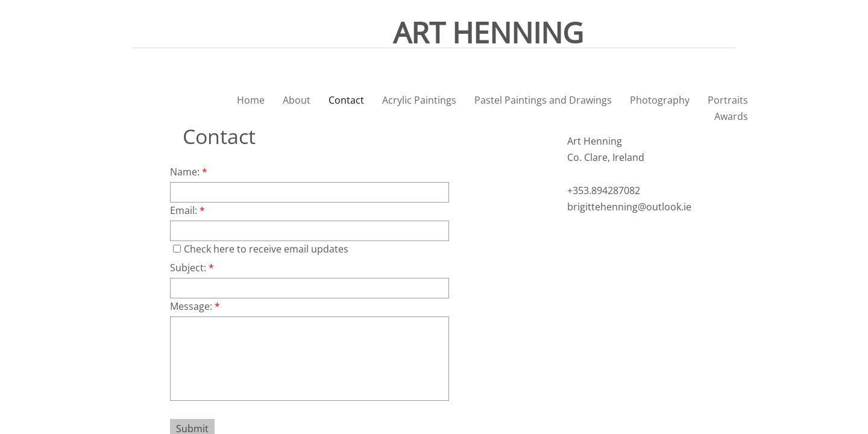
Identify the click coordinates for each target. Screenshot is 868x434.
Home (251, 100)
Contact (346, 100)
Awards (731, 116)
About (297, 100)
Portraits (728, 100)
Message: (195, 306)
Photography (660, 100)
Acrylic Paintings (419, 100)
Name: (189, 172)
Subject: (192, 268)
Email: (187, 210)
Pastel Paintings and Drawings (543, 100)
